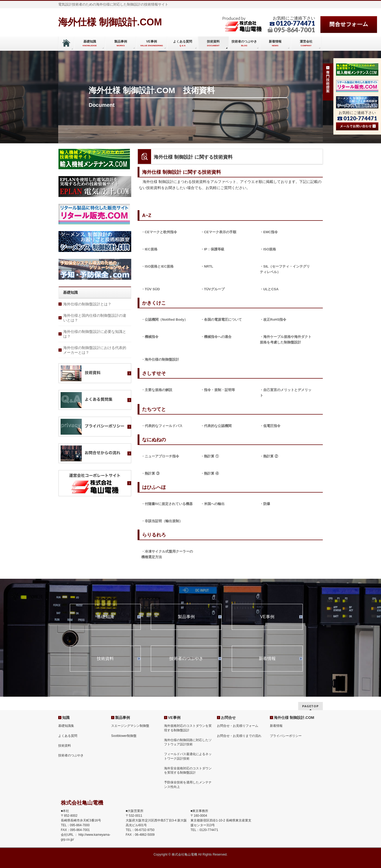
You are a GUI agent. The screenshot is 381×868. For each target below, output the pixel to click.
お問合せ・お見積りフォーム (238, 726)
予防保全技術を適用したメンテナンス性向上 (188, 784)
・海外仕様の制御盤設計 (160, 359)
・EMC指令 (269, 232)
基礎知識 (105, 617)
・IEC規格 (149, 249)
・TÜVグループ (213, 289)
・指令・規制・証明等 (218, 390)
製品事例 (186, 617)
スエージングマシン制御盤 (130, 726)
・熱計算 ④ (210, 473)
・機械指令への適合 (216, 337)
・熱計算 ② (269, 456)
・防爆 (265, 504)
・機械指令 (150, 337)
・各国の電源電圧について (221, 320)
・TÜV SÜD (151, 289)
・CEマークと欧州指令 (159, 232)
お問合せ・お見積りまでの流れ (239, 736)
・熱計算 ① (210, 456)
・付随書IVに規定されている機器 (167, 504)
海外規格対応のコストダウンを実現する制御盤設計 (188, 728)
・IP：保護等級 (212, 249)
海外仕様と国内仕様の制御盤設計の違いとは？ (95, 318)
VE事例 (267, 617)
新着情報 (267, 659)
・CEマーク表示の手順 (218, 232)
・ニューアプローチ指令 (160, 456)
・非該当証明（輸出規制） (162, 521)
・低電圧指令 (270, 426)
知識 (66, 718)
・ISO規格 (268, 249)
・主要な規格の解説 (157, 390)
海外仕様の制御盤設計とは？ (87, 304)
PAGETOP (310, 706)
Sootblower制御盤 (124, 736)
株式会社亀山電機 (184, 855)
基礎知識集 (66, 726)
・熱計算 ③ (150, 473)
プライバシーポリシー (286, 736)
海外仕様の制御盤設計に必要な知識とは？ (95, 334)
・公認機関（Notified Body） (165, 320)
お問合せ (228, 718)
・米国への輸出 (213, 504)
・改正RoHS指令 (273, 320)
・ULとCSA (269, 289)
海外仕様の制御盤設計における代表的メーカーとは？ (95, 350)
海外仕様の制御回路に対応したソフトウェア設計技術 (188, 742)
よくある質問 (68, 736)
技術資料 (105, 659)
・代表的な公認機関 (216, 426)
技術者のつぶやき (186, 659)
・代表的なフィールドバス (162, 426)
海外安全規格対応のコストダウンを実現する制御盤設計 (188, 770)
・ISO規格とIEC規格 (157, 266)
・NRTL (207, 266)
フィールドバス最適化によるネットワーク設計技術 (188, 756)
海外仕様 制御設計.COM (110, 22)
